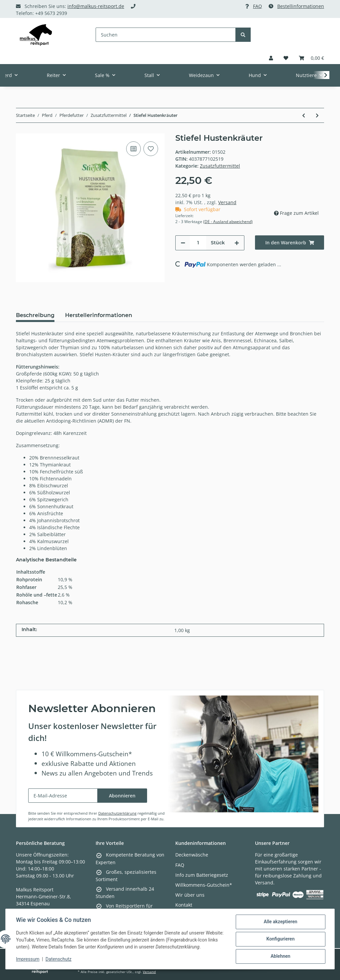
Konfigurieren (280, 939)
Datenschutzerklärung (117, 813)
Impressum (28, 959)
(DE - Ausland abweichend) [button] (228, 222)
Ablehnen (280, 956)
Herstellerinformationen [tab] (99, 315)
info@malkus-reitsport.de (96, 6)
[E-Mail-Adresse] (63, 796)
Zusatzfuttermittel (220, 166)
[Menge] (198, 243)
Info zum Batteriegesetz (202, 875)
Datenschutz (59, 959)
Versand (227, 202)
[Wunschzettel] (286, 58)
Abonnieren (122, 796)
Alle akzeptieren (280, 922)
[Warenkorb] (311, 58)
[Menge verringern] (183, 243)
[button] (271, 58)
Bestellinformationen (301, 6)
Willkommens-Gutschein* (204, 885)
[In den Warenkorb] (290, 243)
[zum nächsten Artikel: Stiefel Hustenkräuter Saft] (317, 115)
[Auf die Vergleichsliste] (133, 149)
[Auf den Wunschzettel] (151, 149)
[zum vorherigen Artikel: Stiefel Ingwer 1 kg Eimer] (304, 115)
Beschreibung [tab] (35, 315)
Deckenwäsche (192, 855)
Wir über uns (190, 895)
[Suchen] (166, 35)
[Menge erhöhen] (237, 243)
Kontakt (184, 905)
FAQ (257, 6)
